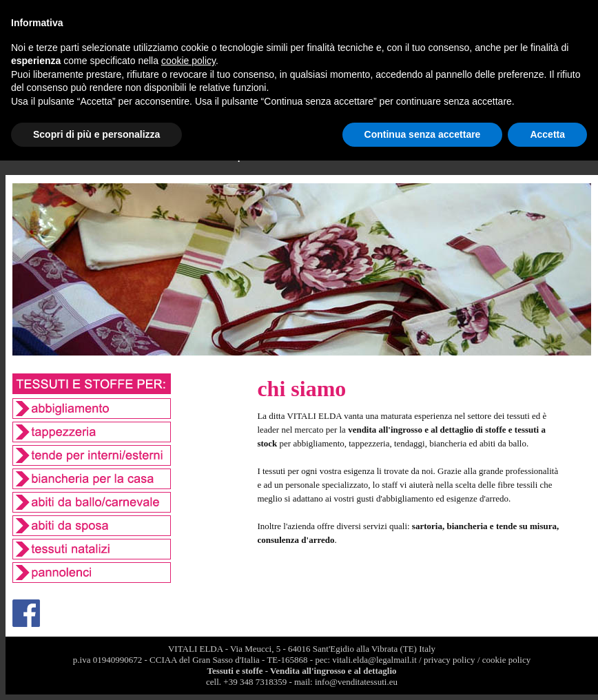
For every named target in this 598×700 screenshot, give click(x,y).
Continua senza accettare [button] (423, 134)
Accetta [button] (547, 134)
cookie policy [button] (188, 61)
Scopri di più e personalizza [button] (96, 134)
